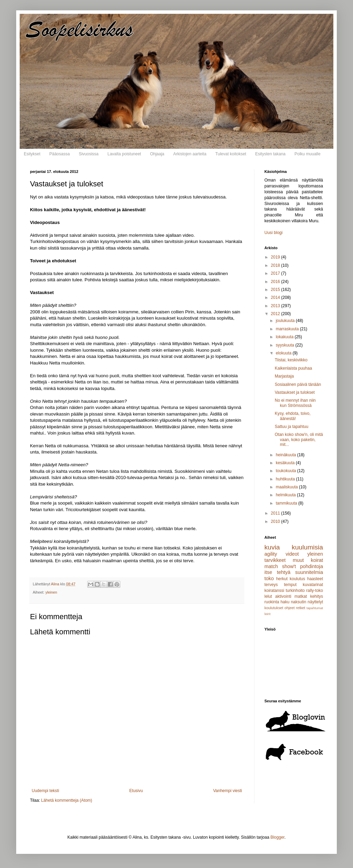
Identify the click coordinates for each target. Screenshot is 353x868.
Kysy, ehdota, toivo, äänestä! (293, 416)
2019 (276, 257)
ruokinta (272, 602)
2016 (276, 282)
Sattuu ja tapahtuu (291, 427)
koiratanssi (274, 591)
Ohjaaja (157, 154)
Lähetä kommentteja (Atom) (67, 800)
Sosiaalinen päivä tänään (298, 384)
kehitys (317, 596)
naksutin (299, 602)
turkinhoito (295, 591)
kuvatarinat (313, 585)
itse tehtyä (277, 572)
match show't (280, 566)
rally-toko (315, 591)
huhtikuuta (286, 479)
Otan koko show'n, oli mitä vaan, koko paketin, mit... (299, 440)
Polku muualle (307, 154)
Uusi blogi (274, 233)
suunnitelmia (309, 572)
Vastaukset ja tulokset (295, 392)
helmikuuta (286, 495)
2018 (276, 265)
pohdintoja (312, 566)
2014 (276, 298)
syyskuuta (286, 345)
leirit (268, 614)
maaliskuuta (287, 487)
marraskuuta (288, 329)
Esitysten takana (270, 154)
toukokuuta (286, 471)
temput (290, 585)
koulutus (297, 579)
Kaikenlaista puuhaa (293, 368)
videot (292, 554)
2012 (276, 314)
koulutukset (274, 608)
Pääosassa (59, 154)
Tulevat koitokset (231, 154)
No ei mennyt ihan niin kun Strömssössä (295, 403)
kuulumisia (307, 547)
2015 (276, 290)
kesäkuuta (286, 463)
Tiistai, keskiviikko (291, 360)
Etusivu (136, 791)
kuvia (272, 547)
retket (300, 608)
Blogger (277, 837)
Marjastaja (284, 376)
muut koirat (308, 560)
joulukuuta (286, 321)
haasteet (315, 579)
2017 (276, 273)
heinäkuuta (286, 455)
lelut (268, 596)
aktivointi (283, 596)
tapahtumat (315, 608)
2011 (276, 513)
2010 (276, 521)
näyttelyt (315, 602)
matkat (301, 596)
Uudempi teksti (45, 791)
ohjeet (289, 608)
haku (285, 602)
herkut (282, 579)
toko (269, 578)
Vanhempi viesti (228, 791)
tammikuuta (287, 503)
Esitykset (32, 154)
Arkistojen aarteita (190, 154)
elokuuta (284, 353)
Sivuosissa (88, 154)
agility (271, 554)
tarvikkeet (275, 560)
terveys (271, 585)
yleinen (51, 592)
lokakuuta (285, 337)
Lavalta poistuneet (124, 154)
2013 (276, 306)
